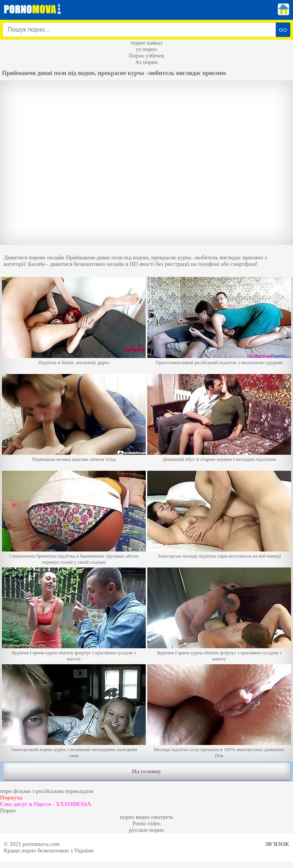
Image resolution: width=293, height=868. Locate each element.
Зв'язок (277, 844)
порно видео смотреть (147, 817)
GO (283, 30)
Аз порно (146, 62)
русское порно (146, 830)
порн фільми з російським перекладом (47, 791)
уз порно (146, 49)
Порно (8, 810)
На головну (146, 771)
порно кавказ (147, 43)
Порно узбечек (146, 56)
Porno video (147, 823)
